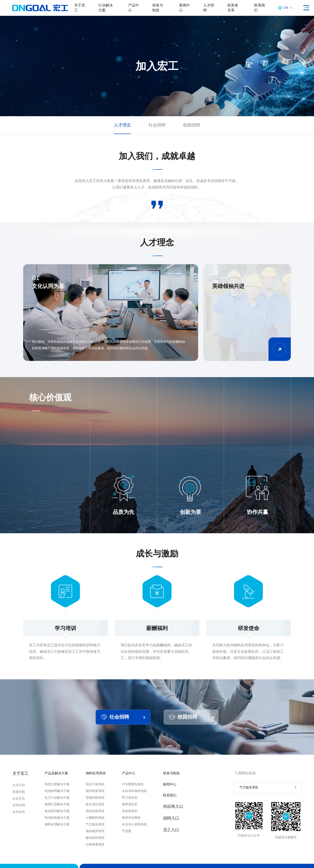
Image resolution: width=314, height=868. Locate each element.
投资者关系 (230, 10)
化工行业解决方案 (57, 804)
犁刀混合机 (137, 804)
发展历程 (19, 797)
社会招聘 (157, 129)
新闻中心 (182, 10)
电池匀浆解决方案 (57, 791)
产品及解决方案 (59, 779)
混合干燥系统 (98, 791)
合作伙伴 (19, 817)
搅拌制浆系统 (98, 797)
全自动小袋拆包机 (142, 831)
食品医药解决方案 (57, 817)
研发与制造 (156, 10)
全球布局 (19, 811)
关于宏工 (80, 10)
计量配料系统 (98, 824)
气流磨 (134, 837)
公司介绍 (19, 791)
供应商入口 (180, 814)
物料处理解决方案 (57, 831)
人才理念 (121, 129)
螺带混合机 (137, 811)
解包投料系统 (98, 844)
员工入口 (178, 837)
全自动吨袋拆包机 (142, 797)
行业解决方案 (105, 10)
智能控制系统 (98, 804)
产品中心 (132, 10)
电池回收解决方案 (57, 824)
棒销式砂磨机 (138, 824)
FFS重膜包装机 (140, 791)
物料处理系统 (101, 779)
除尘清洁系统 (98, 811)
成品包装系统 (98, 817)
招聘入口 (178, 826)
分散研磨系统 (98, 851)
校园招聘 (193, 129)
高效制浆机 (137, 817)
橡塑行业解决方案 (57, 811)
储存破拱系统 (98, 837)
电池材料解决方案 (57, 797)
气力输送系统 (98, 831)
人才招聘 (206, 10)
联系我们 (256, 10)
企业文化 (19, 804)
